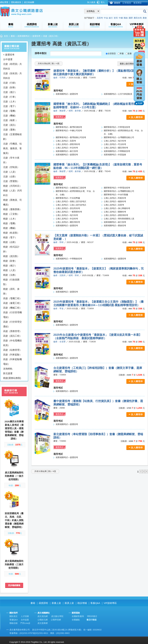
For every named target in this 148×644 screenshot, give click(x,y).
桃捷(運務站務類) (12, 378)
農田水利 (138, 18)
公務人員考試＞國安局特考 (116, 148)
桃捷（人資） (10, 270)
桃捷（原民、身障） (11, 291)
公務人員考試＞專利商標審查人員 (119, 219)
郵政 (126, 18)
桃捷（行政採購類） (11, 282)
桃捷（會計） (10, 266)
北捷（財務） (10, 87)
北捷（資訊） (10, 125)
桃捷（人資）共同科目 (12, 193)
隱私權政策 (16, 2)
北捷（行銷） (10, 83)
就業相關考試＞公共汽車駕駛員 (118, 94)
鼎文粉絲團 (29, 2)
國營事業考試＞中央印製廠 (116, 195)
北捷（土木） (10, 101)
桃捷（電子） (10, 237)
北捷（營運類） (11, 181)
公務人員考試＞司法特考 (115, 144)
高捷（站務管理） (12, 350)
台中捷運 (8, 59)
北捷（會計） (10, 92)
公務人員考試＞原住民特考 (68, 208)
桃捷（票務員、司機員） (12, 202)
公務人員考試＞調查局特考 (68, 144)
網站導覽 (4, 2)
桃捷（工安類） (11, 214)
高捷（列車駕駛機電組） (12, 362)
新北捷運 (8, 373)
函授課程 (43, 603)
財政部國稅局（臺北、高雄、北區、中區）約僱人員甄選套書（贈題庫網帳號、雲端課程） (14, 520)
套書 (130, 54)
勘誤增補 (82, 603)
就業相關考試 (23, 36)
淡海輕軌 (8, 369)
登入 (103, 2)
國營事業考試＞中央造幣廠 (68, 198)
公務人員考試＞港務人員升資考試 (71, 201)
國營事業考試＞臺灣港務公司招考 (71, 137)
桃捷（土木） (10, 219)
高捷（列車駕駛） (12, 355)
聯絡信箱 (14, 623)
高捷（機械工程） (12, 308)
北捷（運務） (10, 130)
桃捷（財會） (10, 261)
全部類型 (112, 54)
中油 (106, 18)
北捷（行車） (10, 97)
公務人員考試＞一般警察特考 (69, 212)
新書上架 (56, 603)
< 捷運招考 (9, 55)
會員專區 (138, 3)
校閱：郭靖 (74, 275)
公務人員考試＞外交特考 (67, 148)
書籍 (13, 36)
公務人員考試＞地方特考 (115, 141)
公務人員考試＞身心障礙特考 (117, 208)
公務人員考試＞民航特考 (115, 198)
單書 (122, 54)
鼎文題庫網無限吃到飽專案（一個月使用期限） (14, 476)
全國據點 (76, 620)
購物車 (117, 3)
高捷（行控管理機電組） (12, 315)
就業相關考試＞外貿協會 (115, 155)
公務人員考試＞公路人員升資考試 (71, 205)
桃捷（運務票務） (12, 209)
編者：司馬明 (59, 78)
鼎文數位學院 (57, 616)
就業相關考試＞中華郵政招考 (117, 151)
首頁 (6, 36)
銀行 (111, 18)
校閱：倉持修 (75, 111)
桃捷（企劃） (10, 242)
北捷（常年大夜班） (11, 160)
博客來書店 (92, 616)
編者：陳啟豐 (59, 111)
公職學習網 (56, 620)
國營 (131, 18)
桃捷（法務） (10, 275)
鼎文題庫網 (43, 623)
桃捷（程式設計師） (11, 249)
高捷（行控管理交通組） (12, 324)
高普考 (100, 18)
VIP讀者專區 (110, 603)
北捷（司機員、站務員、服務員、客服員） (12, 148)
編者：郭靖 (58, 242)
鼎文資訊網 (43, 616)
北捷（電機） (10, 111)
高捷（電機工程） (12, 298)
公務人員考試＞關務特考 (115, 212)
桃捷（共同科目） (12, 186)
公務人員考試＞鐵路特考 (115, 201)
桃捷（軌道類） (11, 233)
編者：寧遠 (58, 308)
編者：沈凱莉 (59, 275)
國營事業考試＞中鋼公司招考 (69, 131)
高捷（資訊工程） (12, 336)
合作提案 (25, 620)
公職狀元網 (43, 620)
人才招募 (25, 616)
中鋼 (121, 18)
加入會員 (91, 2)
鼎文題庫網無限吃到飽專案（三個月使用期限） (14, 564)
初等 (116, 18)
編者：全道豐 (59, 342)
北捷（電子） (10, 106)
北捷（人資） (10, 172)
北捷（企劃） (10, 176)
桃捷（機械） (10, 228)
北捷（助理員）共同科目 (12, 66)
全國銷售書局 (78, 616)
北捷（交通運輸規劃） (12, 137)
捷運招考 (36, 36)
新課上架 (69, 603)
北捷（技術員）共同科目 (12, 76)
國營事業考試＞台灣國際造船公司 (119, 137)
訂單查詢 (127, 3)
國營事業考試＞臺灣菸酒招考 (69, 127)
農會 (145, 18)
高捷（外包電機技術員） (12, 343)
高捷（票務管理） (12, 331)
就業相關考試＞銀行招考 (67, 151)
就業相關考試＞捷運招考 (67, 94)
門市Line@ (25, 623)
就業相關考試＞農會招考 (115, 226)
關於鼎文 (14, 616)
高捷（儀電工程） (12, 303)
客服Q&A (95, 603)
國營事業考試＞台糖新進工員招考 (71, 188)
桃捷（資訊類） (11, 256)
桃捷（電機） (10, 223)
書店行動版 (92, 620)
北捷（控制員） (11, 167)
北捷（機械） (10, 116)
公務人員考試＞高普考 (66, 141)
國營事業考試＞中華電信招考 (117, 127)
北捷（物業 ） (10, 120)
